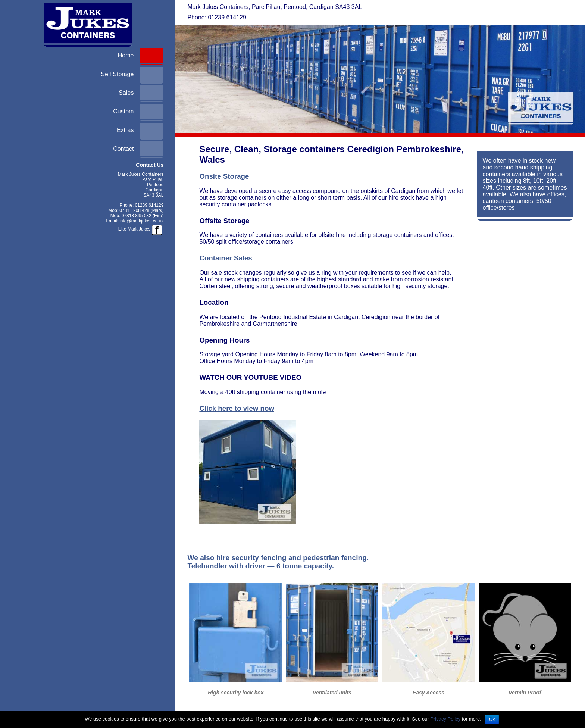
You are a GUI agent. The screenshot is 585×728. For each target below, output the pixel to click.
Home (126, 55)
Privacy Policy (445, 719)
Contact (123, 149)
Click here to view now (237, 408)
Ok (492, 719)
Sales (126, 93)
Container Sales (226, 258)
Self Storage (117, 74)
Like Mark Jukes (134, 229)
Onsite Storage (224, 176)
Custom (123, 111)
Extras (125, 130)
